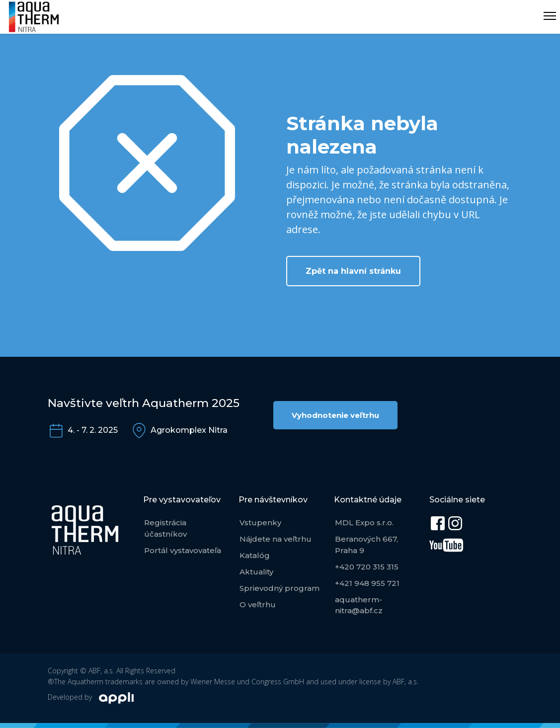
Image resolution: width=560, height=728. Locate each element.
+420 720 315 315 (367, 567)
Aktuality (256, 572)
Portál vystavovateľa (183, 550)
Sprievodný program (280, 588)
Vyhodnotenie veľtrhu (335, 415)
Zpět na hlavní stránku (353, 271)
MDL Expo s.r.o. (364, 523)
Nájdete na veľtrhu (276, 539)
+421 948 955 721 (367, 583)
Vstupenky (260, 523)
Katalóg (255, 555)
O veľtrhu (258, 605)
